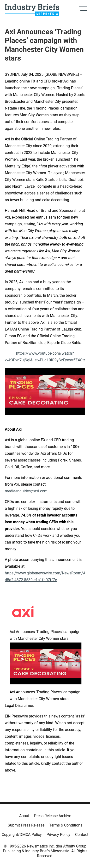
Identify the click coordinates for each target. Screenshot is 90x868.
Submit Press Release (26, 825)
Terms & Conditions (66, 825)
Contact (82, 835)
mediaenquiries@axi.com (26, 491)
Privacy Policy (58, 835)
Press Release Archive (53, 816)
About (24, 816)
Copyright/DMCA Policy (22, 835)
